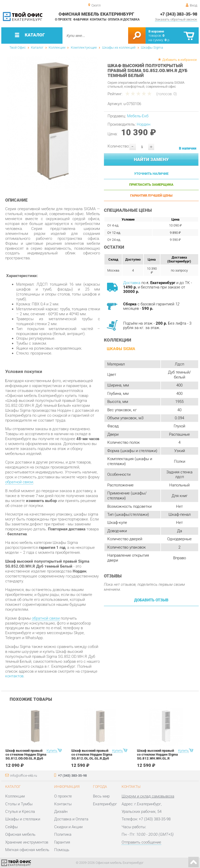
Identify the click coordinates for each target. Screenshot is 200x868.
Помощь (62, 850)
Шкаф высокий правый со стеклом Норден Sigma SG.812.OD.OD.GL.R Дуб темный (26, 756)
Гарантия (62, 842)
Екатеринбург (105, 804)
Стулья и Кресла (20, 812)
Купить (52, 751)
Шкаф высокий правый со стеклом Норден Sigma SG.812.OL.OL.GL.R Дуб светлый (92, 756)
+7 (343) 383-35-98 (179, 14)
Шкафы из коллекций (119, 47)
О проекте (63, 20)
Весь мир (101, 796)
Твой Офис (18, 47)
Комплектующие (84, 47)
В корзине (156, 31)
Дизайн (61, 812)
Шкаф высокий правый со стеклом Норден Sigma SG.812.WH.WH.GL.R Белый (157, 756)
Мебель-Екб (138, 116)
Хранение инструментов (27, 842)
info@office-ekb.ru (24, 776)
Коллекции (57, 47)
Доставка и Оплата (71, 819)
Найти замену (151, 159)
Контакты (98, 20)
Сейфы (11, 827)
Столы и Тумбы (19, 804)
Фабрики (81, 20)
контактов (14, 676)
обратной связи (19, 482)
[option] (53, 123)
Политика (63, 834)
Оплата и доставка (124, 20)
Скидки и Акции (68, 827)
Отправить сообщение (141, 842)
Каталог (37, 47)
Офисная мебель (20, 834)
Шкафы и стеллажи (23, 819)
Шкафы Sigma (152, 47)
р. (167, 40)
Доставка (132, 283)
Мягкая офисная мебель (27, 850)
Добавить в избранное (180, 60)
